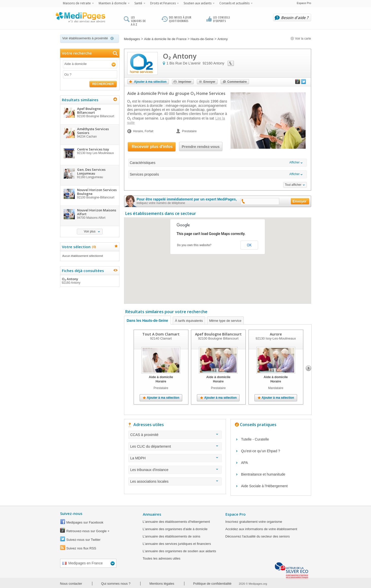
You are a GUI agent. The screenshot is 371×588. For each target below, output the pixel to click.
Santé (138, 3)
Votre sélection (78, 247)
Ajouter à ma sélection (150, 82)
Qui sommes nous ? (116, 584)
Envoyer (209, 82)
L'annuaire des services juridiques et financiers (177, 544)
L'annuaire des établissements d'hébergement (176, 522)
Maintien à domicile (113, 3)
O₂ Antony (90, 281)
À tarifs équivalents (189, 321)
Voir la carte (301, 39)
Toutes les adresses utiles (162, 558)
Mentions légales (162, 584)
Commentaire (237, 82)
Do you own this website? (194, 245)
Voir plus (90, 231)
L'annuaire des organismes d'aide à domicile (175, 529)
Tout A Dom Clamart (161, 334)
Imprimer (185, 82)
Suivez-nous (71, 513)
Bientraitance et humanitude (263, 474)
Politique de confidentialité (212, 584)
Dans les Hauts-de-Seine (147, 321)
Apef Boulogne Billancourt (218, 334)
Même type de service (225, 321)
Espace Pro (304, 3)
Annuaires (152, 514)
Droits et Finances (163, 3)
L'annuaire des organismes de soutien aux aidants (179, 551)
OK (249, 245)
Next (308, 368)
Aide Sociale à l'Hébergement (264, 486)
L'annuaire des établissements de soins (172, 536)
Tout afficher (293, 185)
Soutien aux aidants (198, 3)
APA (245, 463)
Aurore (276, 334)
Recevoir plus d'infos (152, 147)
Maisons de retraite (77, 3)
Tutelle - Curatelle (255, 439)
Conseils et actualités (234, 3)
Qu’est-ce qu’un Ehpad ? (261, 451)
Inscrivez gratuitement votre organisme (254, 522)
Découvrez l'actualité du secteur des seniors (258, 536)
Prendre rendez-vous (201, 147)
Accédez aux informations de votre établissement (261, 529)
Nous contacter (71, 584)
